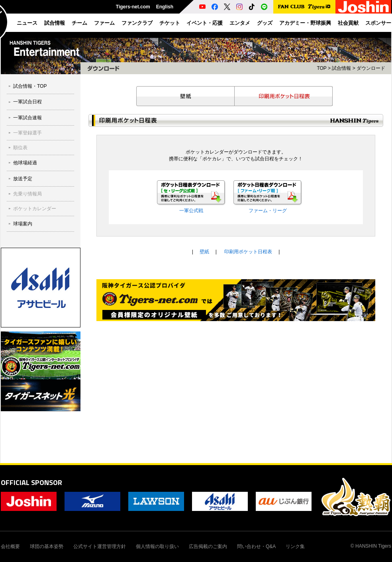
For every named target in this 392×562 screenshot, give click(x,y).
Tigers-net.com (133, 7)
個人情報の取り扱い (157, 546)
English (165, 7)
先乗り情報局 (27, 194)
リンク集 (295, 546)
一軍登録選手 (27, 133)
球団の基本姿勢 (47, 546)
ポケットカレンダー (35, 209)
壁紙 (185, 96)
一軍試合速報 (27, 118)
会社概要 (10, 546)
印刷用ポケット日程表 (284, 96)
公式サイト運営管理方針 (100, 546)
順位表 (20, 148)
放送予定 (23, 179)
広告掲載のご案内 (208, 546)
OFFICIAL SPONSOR (31, 482)
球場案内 (23, 224)
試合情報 (341, 68)
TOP (321, 68)
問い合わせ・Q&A (256, 546)
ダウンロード (371, 68)
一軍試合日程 (27, 102)
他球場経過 (25, 163)
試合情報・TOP (30, 86)
